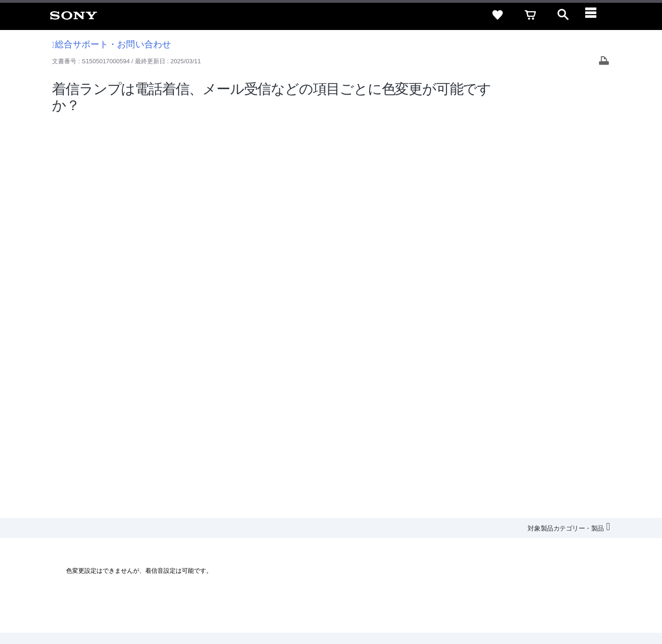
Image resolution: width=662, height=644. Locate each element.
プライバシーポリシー (128, 606)
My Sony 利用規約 (576, 532)
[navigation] (596, 15)
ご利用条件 (76, 606)
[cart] (530, 15)
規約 (595, 515)
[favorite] (498, 15)
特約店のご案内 (429, 532)
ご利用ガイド (559, 515)
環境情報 (530, 532)
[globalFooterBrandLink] (566, 612)
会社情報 (352, 532)
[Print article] (604, 62)
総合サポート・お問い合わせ (112, 44)
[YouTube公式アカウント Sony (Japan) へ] (571, 555)
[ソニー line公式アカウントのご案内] (531, 555)
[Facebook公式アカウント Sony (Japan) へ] (591, 555)
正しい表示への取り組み (197, 606)
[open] (563, 15)
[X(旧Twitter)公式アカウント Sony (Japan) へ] (551, 555)
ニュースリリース (484, 532)
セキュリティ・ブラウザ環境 (405, 515)
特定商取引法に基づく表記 (493, 515)
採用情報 (386, 532)
